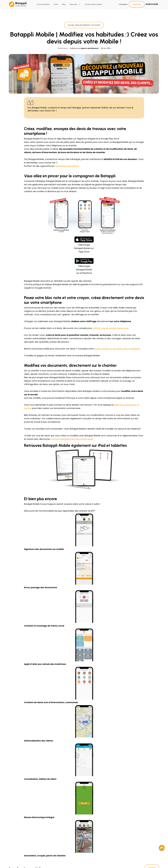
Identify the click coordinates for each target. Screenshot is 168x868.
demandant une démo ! (67, 171)
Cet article (96, 30)
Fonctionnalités (43, 4)
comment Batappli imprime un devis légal (72, 443)
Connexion (123, 4)
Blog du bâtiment (83, 30)
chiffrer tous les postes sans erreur (111, 333)
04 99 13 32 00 (152, 4)
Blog (64, 4)
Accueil (71, 30)
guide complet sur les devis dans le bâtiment (117, 353)
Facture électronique (93, 4)
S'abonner (137, 4)
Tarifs (56, 4)
